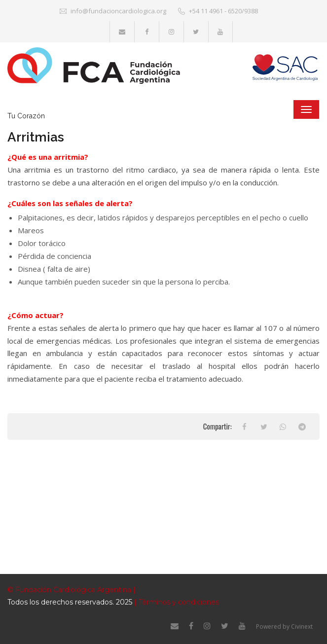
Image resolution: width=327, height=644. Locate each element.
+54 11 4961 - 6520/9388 (218, 11)
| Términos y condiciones (176, 602)
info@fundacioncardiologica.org (113, 11)
